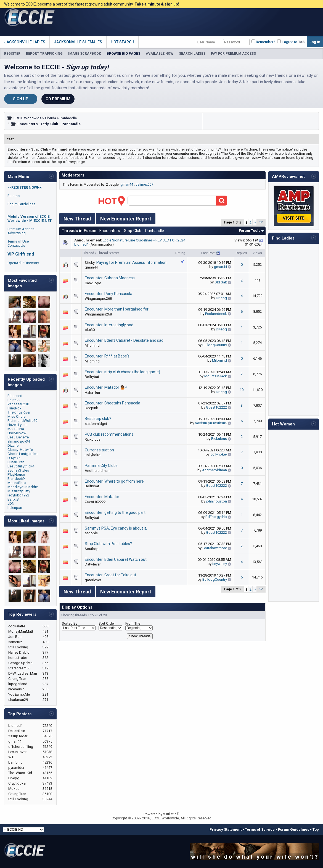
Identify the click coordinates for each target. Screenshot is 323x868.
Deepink (91, 408)
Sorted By (70, 623)
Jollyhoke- (93, 455)
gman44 (127, 185)
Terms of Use (18, 241)
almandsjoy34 (19, 441)
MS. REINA (16, 429)
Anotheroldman (97, 471)
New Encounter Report (126, 219)
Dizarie (13, 445)
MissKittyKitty (19, 491)
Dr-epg (221, 298)
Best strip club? (98, 419)
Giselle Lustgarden (22, 454)
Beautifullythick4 (21, 466)
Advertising (17, 233)
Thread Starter (108, 253)
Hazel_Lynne (17, 425)
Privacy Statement (226, 829)
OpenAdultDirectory (23, 263)
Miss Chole (16, 416)
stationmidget (96, 424)
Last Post (208, 253)
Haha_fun (92, 392)
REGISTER (12, 54)
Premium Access (21, 229)
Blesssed (15, 396)
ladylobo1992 (18, 495)
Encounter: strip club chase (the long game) (122, 372)
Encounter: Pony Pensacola (108, 294)
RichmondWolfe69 (22, 421)
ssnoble (91, 533)
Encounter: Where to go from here (114, 481)
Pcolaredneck (216, 314)
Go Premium (58, 99)
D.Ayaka (14, 458)
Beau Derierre (18, 437)
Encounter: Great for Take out (110, 575)
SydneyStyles (18, 470)
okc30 (90, 330)
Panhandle (68, 118)
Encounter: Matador (102, 497)
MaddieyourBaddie (23, 487)
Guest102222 (216, 407)
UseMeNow (17, 433)
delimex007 (145, 185)
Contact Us (16, 245)
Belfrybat (92, 377)
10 (242, 390)
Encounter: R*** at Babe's (107, 356)
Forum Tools (250, 231)
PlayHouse (16, 474)
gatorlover (93, 580)
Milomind (92, 345)
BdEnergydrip (216, 517)
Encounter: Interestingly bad (109, 325)
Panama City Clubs (101, 465)
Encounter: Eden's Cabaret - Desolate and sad (124, 340)
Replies (241, 253)
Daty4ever (93, 564)
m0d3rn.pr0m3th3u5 (211, 423)
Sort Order (107, 623)
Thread (89, 253)
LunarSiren (16, 462)
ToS (301, 42)
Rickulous (93, 439)
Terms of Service (260, 829)
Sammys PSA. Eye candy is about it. (116, 528)
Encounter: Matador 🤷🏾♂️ (106, 387)
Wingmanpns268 (98, 298)
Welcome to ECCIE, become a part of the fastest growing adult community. (92, 4)
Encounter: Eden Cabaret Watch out (116, 559)
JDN (11, 503)
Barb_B (13, 499)
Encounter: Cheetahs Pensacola (112, 403)
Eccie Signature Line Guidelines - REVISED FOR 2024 (144, 240)
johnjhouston (216, 501)
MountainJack (216, 376)
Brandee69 (16, 479)
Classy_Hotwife (20, 450)
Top (316, 829)
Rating (180, 253)
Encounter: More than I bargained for (117, 309)
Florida (51, 118)
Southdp (92, 549)
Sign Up (21, 99)
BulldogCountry (215, 345)
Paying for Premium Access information (131, 262)
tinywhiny (220, 564)
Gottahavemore (215, 548)
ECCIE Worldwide (27, 118)
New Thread (77, 219)
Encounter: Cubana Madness (110, 278)
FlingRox (14, 408)
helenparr (15, 508)
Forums (14, 196)
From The (133, 623)
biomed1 (81, 244)
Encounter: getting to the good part (115, 512)
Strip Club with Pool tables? (108, 544)
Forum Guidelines (21, 204)
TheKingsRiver (19, 412)
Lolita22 (14, 400)
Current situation (99, 450)
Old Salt (221, 282)
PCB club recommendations (109, 434)
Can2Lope (93, 283)
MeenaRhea (17, 483)
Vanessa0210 (18, 404)
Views (257, 253)
